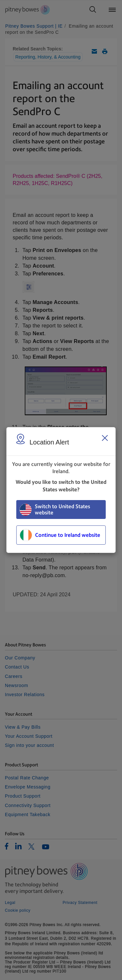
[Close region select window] (105, 438)
